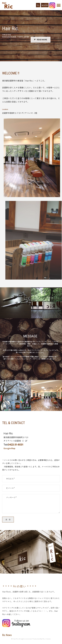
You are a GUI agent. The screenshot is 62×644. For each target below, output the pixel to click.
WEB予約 (45, 5)
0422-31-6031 (16, 444)
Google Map (9, 448)
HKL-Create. (46, 639)
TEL (38, 5)
